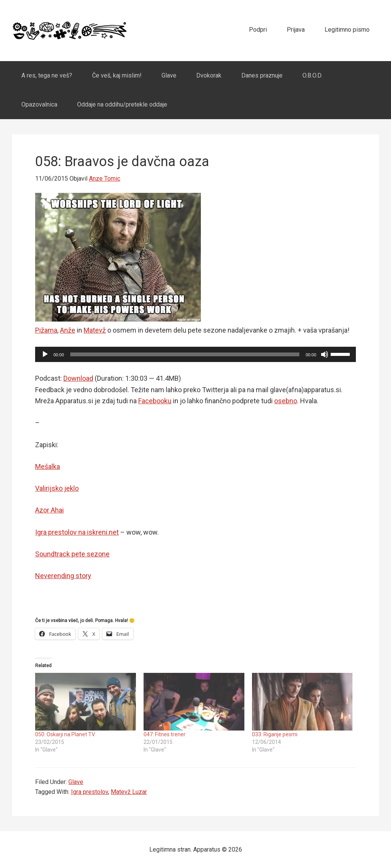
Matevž (95, 330)
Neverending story (63, 576)
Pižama (46, 330)
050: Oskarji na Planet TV (65, 734)
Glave (76, 782)
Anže (68, 330)
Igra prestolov (90, 792)
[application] (195, 354)
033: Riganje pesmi (275, 734)
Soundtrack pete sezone (72, 554)
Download (78, 378)
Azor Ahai (49, 510)
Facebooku (155, 401)
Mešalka (48, 466)
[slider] (185, 354)
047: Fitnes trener (165, 734)
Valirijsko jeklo (57, 488)
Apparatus (69, 31)
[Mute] (325, 354)
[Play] (45, 354)
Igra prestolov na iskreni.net (77, 532)
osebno (286, 401)
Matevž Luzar (129, 792)
